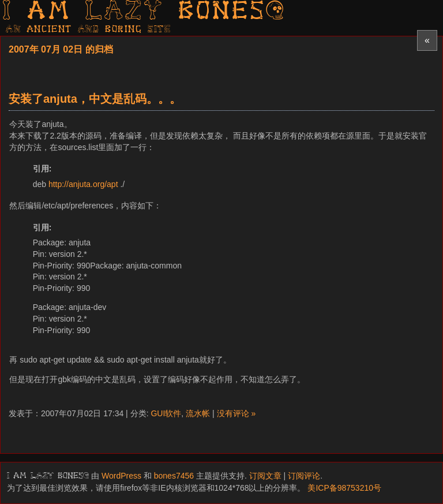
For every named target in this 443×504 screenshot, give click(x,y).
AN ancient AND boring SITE (89, 29)
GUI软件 (166, 413)
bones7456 (174, 476)
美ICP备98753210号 (344, 488)
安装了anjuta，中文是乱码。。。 (95, 99)
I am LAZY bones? (144, 12)
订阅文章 (265, 476)
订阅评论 (304, 476)
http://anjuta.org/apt (83, 184)
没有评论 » (236, 413)
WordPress (121, 476)
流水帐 (198, 413)
